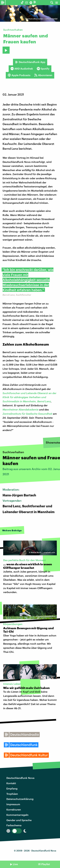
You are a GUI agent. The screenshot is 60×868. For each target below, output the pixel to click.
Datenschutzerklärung (20, 799)
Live (15, 864)
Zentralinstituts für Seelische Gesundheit (27, 414)
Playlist (46, 864)
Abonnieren (43, 75)
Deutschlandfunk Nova (20, 778)
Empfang (12, 788)
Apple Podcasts (19, 75)
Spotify (43, 69)
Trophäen (12, 794)
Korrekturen (14, 809)
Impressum (13, 804)
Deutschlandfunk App (30, 62)
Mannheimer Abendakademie (20, 409)
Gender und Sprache (19, 820)
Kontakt (11, 783)
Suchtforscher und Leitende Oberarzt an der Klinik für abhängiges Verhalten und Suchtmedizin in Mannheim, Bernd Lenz (29, 397)
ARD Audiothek (22, 69)
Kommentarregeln (17, 815)
